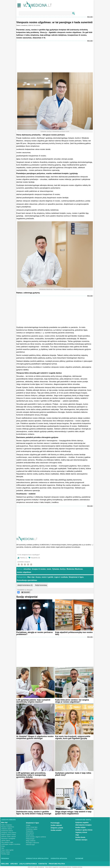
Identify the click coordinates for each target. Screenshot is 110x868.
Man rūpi (31, 577)
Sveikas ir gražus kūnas (84, 830)
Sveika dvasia (80, 837)
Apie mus (14, 864)
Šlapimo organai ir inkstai (8, 835)
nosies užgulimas (24, 572)
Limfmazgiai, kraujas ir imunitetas (11, 844)
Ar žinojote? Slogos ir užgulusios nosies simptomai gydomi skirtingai (35, 737)
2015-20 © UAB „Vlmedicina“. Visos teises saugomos (43, 867)
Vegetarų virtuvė (81, 832)
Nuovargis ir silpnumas (32, 843)
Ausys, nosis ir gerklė (44, 577)
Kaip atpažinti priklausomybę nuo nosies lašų (74, 633)
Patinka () (24, 558)
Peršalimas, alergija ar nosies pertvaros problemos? (35, 633)
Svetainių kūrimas (77, 867)
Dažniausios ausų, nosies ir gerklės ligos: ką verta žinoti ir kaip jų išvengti (34, 813)
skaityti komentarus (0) (25, 585)
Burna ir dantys (6, 852)
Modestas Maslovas (75, 569)
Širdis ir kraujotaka (7, 825)
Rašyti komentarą (41, 585)
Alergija (28, 825)
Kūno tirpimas (30, 833)
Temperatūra (30, 831)
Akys (3, 848)
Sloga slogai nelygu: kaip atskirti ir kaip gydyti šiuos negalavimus (73, 813)
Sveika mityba (80, 827)
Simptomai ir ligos (76, 577)
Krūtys (3, 846)
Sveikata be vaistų (83, 820)
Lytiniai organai (6, 840)
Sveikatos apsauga (59, 858)
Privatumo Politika (57, 864)
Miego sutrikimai (31, 841)
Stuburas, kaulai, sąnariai (9, 837)
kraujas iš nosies (39, 569)
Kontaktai (43, 864)
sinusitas (27, 569)
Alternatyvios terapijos (84, 825)
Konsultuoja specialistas (27, 580)
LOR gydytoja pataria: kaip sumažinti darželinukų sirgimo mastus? (33, 701)
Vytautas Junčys (59, 569)
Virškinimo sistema (7, 829)
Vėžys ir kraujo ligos (32, 827)
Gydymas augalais (82, 822)
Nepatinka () (35, 558)
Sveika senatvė (56, 830)
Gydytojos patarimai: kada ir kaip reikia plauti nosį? (73, 774)
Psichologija (55, 823)
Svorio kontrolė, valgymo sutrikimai (36, 837)
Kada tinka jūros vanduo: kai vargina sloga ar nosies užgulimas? (72, 701)
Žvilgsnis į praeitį (57, 828)
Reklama (90, 17)
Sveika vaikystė (56, 825)
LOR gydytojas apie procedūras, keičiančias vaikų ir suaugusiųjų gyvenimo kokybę (31, 775)
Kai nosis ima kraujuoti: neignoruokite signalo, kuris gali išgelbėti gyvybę (73, 737)
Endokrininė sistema (7, 831)
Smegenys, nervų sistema (9, 833)
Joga (77, 835)
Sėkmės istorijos (81, 840)
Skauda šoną (30, 835)
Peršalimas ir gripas (32, 829)
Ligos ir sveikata (61, 577)
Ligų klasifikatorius (28, 864)
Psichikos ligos (6, 854)
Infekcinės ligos (30, 845)
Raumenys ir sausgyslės (8, 838)
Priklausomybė (30, 839)
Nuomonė (79, 858)
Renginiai (5, 858)
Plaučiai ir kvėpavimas (8, 827)
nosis (49, 569)
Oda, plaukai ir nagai (7, 842)
